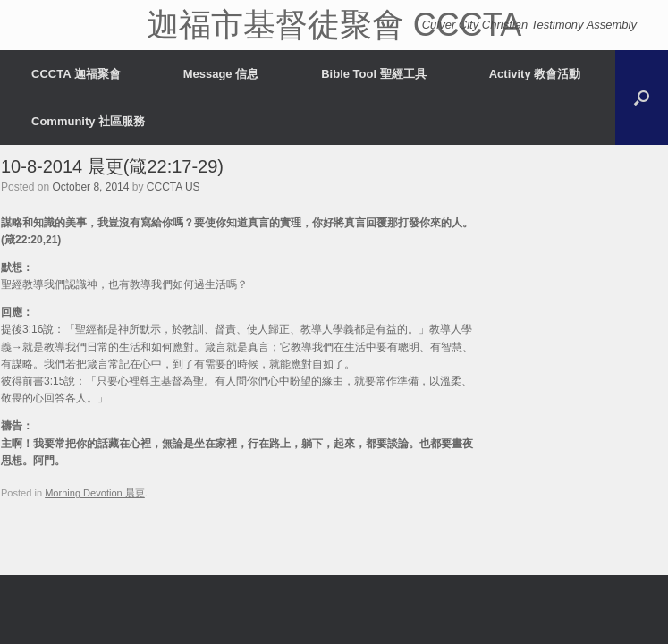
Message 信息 (221, 74)
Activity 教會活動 (535, 74)
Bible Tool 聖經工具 (373, 74)
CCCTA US (173, 187)
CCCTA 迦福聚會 (76, 74)
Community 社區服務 (88, 121)
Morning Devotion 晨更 (95, 493)
